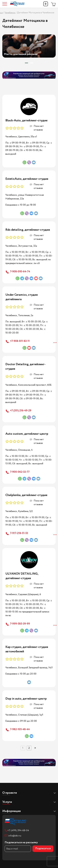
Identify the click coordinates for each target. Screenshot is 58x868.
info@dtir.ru (15, 836)
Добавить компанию (46, 4)
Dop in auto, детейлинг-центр (26, 699)
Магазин (53, 4)
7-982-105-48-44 (20, 729)
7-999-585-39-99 (20, 624)
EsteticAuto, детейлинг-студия (27, 179)
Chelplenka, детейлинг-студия (26, 495)
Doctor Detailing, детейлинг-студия (25, 367)
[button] (26, 63)
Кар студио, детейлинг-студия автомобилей (27, 649)
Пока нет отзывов (39, 128)
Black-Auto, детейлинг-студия (26, 121)
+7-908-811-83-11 (20, 341)
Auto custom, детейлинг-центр (27, 434)
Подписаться (43, 849)
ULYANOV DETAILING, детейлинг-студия (22, 576)
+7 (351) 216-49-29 (21, 411)
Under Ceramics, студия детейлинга (22, 297)
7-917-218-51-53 (19, 533)
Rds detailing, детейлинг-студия (28, 230)
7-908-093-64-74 (20, 272)
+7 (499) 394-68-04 (18, 830)
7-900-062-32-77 (20, 472)
